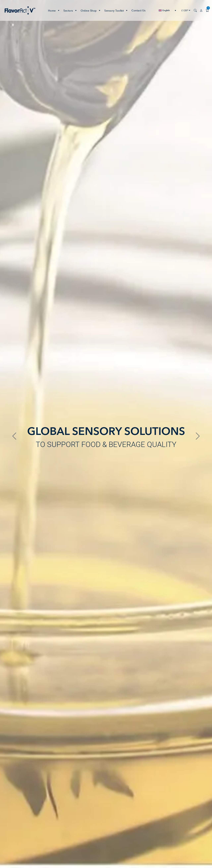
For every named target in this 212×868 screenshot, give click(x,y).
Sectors (70, 10)
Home (54, 10)
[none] (167, 10)
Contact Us (138, 10)
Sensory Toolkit (116, 10)
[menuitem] (167, 10)
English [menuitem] (166, 10)
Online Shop (91, 10)
